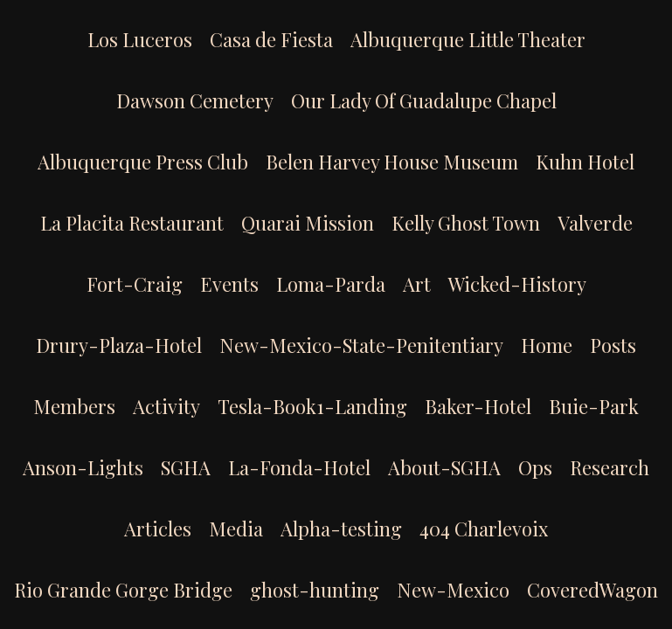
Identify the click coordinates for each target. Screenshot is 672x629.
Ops (535, 467)
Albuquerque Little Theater (468, 39)
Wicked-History (517, 284)
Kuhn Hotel (585, 162)
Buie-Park (594, 406)
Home (547, 345)
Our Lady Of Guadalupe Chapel (424, 100)
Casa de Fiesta (271, 39)
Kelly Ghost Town (466, 223)
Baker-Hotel (478, 406)
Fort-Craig (135, 284)
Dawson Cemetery (195, 100)
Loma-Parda (331, 284)
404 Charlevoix (484, 529)
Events (229, 284)
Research (610, 467)
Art (417, 284)
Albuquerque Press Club (143, 162)
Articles (158, 529)
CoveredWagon (592, 590)
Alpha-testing (341, 529)
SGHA (186, 467)
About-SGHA (444, 467)
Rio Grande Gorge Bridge (123, 590)
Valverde (595, 223)
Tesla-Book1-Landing (312, 406)
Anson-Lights (83, 467)
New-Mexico (453, 590)
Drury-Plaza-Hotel (119, 345)
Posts (613, 345)
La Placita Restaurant (132, 223)
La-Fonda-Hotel (299, 467)
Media (236, 529)
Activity (166, 406)
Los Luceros (140, 39)
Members (74, 406)
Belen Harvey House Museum (392, 162)
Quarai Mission (308, 223)
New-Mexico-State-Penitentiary (361, 345)
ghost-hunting (315, 590)
